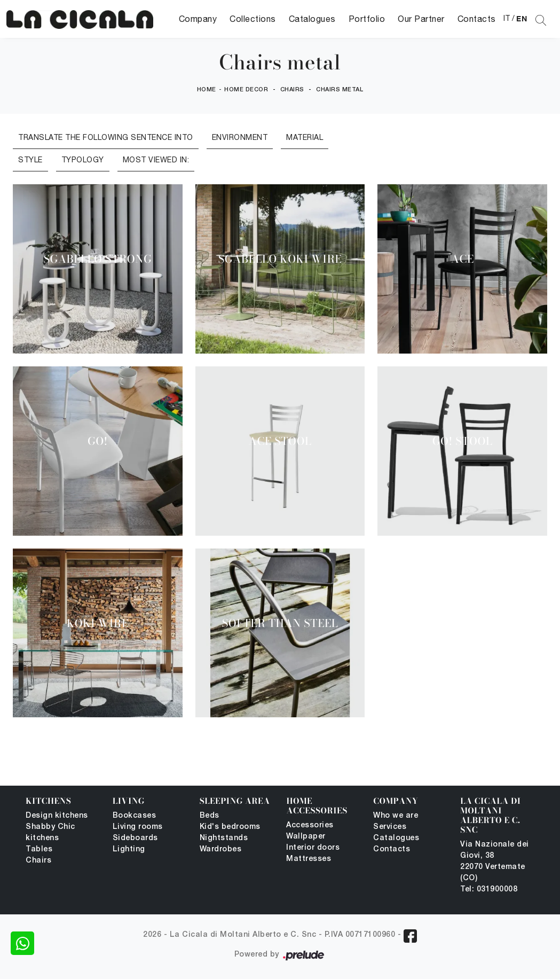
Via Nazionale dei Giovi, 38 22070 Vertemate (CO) (495, 861)
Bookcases (135, 816)
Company (198, 19)
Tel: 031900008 (489, 890)
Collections (253, 19)
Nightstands (224, 838)
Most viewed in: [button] (156, 160)
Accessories (310, 825)
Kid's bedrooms (230, 827)
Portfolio (367, 19)
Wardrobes (221, 849)
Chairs (292, 90)
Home (207, 90)
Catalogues (312, 19)
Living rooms (138, 827)
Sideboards (135, 838)
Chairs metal (340, 90)
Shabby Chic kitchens (50, 833)
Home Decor (246, 90)
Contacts (477, 19)
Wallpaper (306, 837)
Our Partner (421, 19)
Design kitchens (57, 816)
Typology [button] (83, 160)
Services (390, 827)
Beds (210, 816)
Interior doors (313, 848)
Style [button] (30, 160)
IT (507, 18)
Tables (39, 849)
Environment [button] (240, 137)
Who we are (396, 816)
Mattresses (309, 859)
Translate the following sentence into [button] (106, 137)
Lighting (129, 849)
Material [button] (305, 137)
